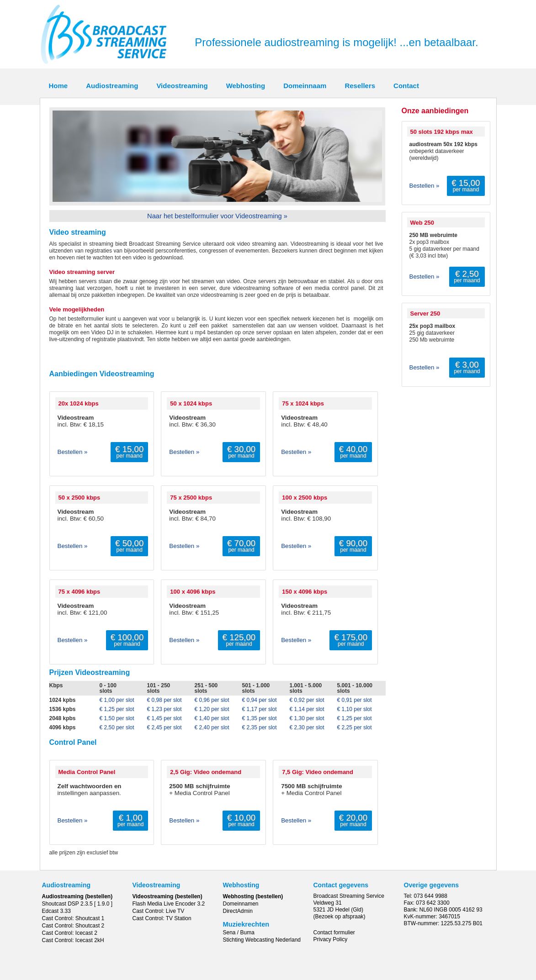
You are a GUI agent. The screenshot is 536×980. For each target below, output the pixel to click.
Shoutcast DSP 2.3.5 (67, 904)
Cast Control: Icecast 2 (70, 933)
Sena (229, 933)
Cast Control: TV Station (162, 918)
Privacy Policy (331, 939)
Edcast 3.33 (56, 911)
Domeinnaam (305, 86)
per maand (129, 452)
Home (58, 86)
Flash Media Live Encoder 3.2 (169, 904)
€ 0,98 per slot (165, 700)
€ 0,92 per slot (307, 700)
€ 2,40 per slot (212, 727)
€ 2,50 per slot (117, 727)
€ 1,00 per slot (117, 700)
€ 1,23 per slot (165, 709)
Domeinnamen (241, 904)
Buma (247, 933)
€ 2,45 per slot (165, 727)
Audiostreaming (112, 86)
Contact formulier (334, 933)
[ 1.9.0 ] (103, 904)
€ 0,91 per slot (355, 700)
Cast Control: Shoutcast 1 (73, 918)
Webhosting (246, 86)
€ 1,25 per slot (117, 709)
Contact (406, 86)
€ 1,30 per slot (307, 718)
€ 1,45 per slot (165, 718)
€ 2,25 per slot (355, 727)
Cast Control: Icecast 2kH (73, 940)
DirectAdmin (238, 911)
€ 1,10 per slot (355, 709)
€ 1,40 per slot (212, 718)
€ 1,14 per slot (307, 709)
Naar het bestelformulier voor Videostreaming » (217, 216)
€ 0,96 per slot (212, 700)
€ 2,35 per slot (260, 727)
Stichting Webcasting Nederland (262, 940)
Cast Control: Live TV (159, 911)
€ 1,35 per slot (260, 718)
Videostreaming (182, 86)
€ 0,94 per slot (260, 700)
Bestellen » (73, 452)
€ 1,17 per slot (260, 709)
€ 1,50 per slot (117, 718)
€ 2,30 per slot (307, 727)
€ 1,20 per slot (212, 709)
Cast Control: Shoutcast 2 (73, 926)
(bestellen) (99, 896)
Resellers (360, 86)
